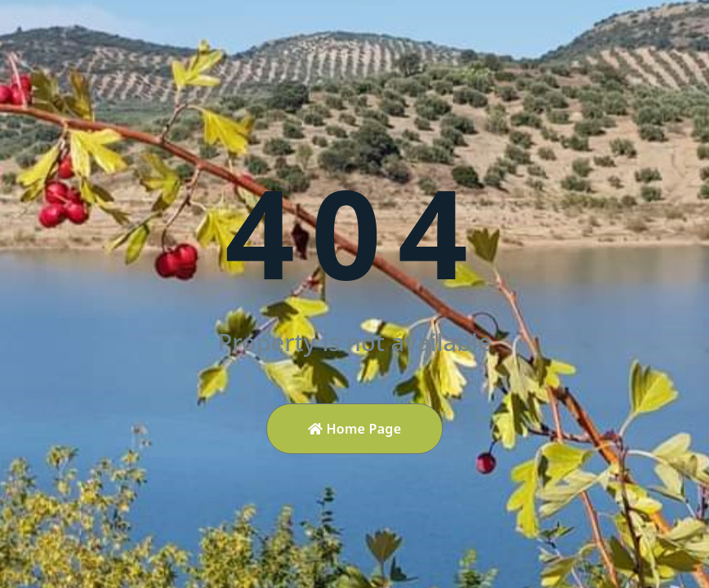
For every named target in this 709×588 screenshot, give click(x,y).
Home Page (355, 429)
